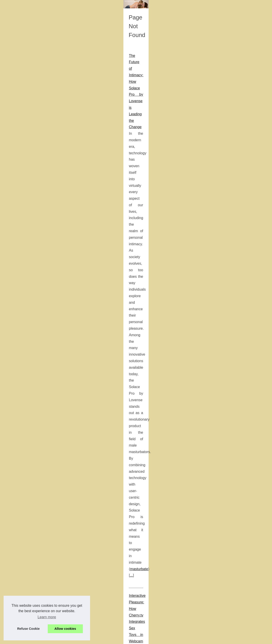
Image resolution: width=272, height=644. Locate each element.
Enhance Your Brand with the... (231, 282)
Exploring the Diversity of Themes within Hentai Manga (47, 331)
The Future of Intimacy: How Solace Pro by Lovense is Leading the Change (63, 126)
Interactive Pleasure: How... (229, 353)
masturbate (44, 159)
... (58, 159)
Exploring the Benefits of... (228, 425)
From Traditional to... (224, 405)
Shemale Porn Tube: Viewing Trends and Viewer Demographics (54, 430)
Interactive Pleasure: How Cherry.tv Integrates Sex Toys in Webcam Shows (63, 179)
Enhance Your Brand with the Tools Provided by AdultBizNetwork (55, 377)
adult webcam (97, 186)
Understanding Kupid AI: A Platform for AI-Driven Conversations (54, 497)
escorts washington (149, 609)
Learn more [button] (47, 617)
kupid (125, 504)
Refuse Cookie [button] (28, 629)
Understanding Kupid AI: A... (229, 312)
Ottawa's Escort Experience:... (231, 374)
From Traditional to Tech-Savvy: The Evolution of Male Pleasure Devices (61, 232)
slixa (198, 298)
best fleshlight (53, 264)
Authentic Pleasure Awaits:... (230, 343)
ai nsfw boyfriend (54, 576)
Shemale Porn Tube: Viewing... (231, 272)
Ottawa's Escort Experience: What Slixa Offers (40, 285)
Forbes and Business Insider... (231, 384)
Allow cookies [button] (65, 629)
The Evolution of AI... (224, 322)
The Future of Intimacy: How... (231, 415)
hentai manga (14, 337)
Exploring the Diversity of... (228, 302)
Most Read (217, 106)
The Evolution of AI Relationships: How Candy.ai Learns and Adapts (57, 543)
